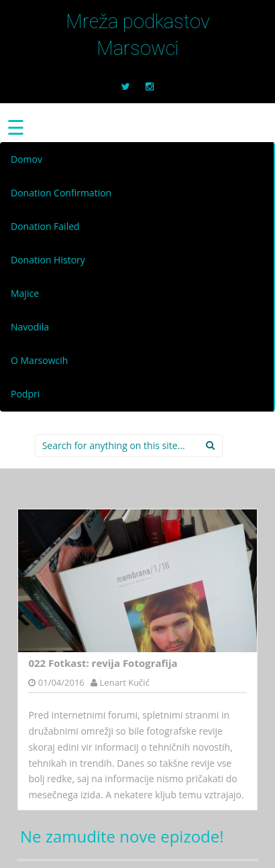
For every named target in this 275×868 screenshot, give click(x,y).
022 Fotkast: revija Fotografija (103, 663)
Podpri (25, 394)
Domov (26, 159)
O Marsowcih (39, 360)
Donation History (48, 260)
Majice (25, 293)
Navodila (30, 327)
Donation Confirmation (61, 193)
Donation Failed (45, 226)
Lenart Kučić (125, 682)
